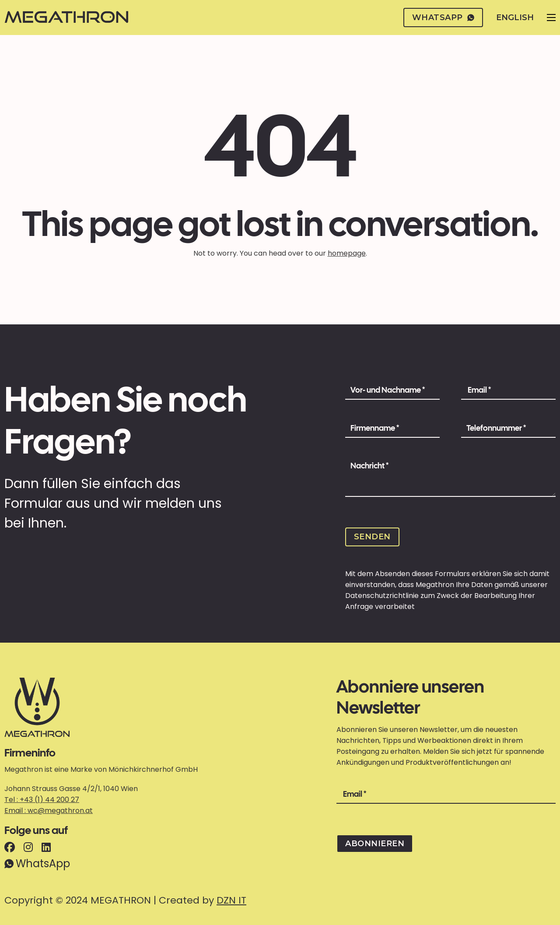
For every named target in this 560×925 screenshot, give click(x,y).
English (515, 18)
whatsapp (443, 18)
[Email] (508, 390)
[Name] (392, 390)
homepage (347, 253)
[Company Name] (392, 429)
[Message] (450, 477)
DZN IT (231, 900)
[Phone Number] (508, 429)
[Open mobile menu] (551, 18)
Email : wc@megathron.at (49, 811)
